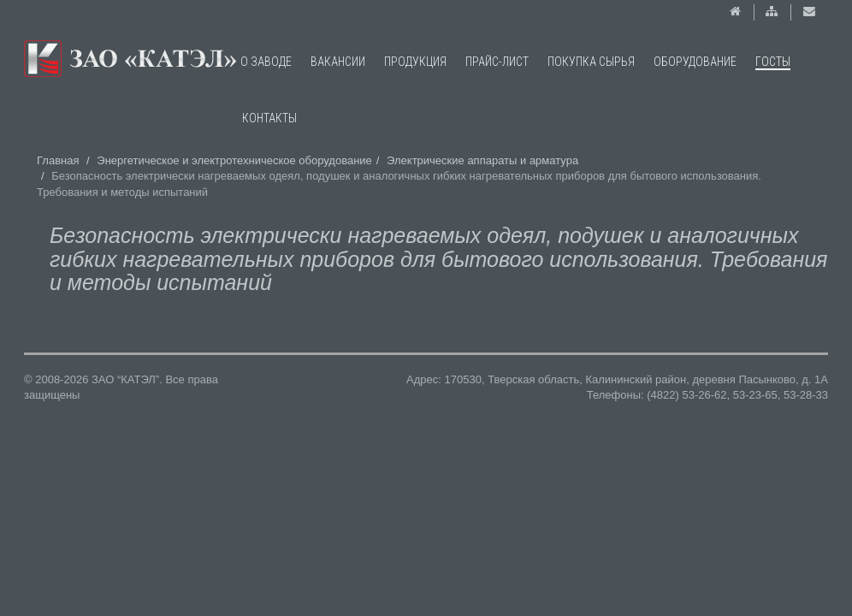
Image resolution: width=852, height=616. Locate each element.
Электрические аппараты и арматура (482, 160)
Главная (58, 160)
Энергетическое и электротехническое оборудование (234, 160)
